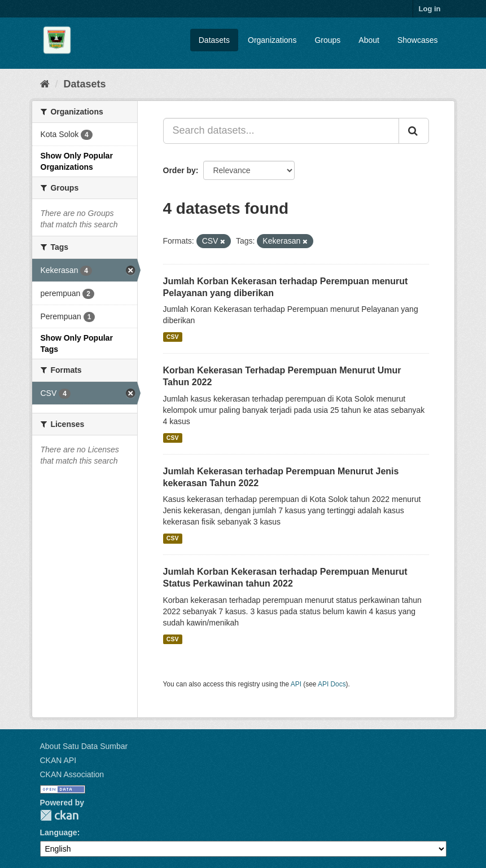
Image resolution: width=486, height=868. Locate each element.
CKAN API (58, 760)
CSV (173, 337)
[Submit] (414, 131)
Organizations (272, 40)
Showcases (418, 40)
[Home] (45, 84)
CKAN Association (72, 774)
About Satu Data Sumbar (84, 746)
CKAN (59, 815)
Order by (179, 170)
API (296, 684)
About (369, 40)
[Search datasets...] (281, 131)
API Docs (332, 684)
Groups (327, 40)
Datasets (214, 40)
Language (59, 832)
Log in (430, 9)
